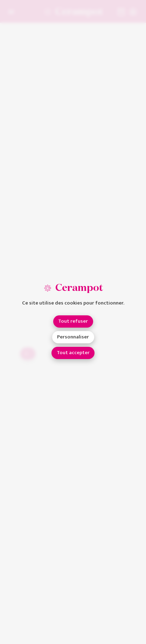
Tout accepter (73, 353)
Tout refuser (73, 321)
